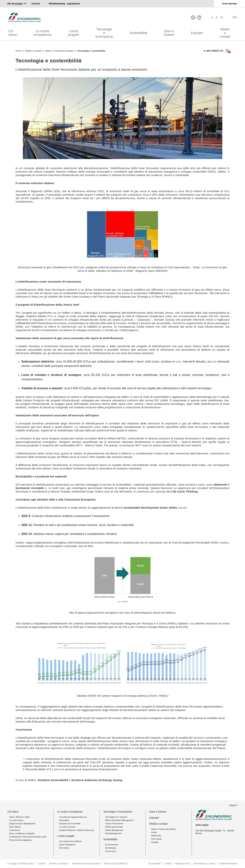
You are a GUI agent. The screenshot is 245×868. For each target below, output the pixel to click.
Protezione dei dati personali (86, 864)
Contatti (155, 842)
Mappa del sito (182, 864)
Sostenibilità (138, 33)
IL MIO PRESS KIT (217, 51)
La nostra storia (16, 820)
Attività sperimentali (114, 827)
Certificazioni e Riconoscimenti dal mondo (28, 837)
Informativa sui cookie (204, 864)
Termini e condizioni (58, 864)
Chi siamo (13, 33)
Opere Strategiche (67, 845)
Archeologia (111, 848)
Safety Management (114, 830)
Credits (168, 864)
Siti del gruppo (15, 4)
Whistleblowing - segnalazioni (64, 4)
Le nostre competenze (42, 33)
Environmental (112, 845)
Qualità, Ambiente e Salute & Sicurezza (77, 830)
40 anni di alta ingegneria (20, 840)
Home (19, 51)
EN (235, 17)
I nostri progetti (73, 33)
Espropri (197, 33)
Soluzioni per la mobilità (70, 824)
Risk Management (113, 833)
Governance (15, 830)
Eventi (154, 832)
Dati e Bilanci (15, 827)
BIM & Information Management (119, 820)
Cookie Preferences (228, 864)
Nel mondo (64, 848)
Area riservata (229, 4)
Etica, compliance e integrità (22, 833)
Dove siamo (156, 839)
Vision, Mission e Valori (19, 817)
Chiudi (232, 805)
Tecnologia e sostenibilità (91, 51)
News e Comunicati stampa (59, 51)
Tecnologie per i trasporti (116, 817)
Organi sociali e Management (22, 824)
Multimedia (156, 836)
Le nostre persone (67, 827)
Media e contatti (225, 33)
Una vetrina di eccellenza (70, 841)
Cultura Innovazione (114, 824)
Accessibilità (154, 864)
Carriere (36, 4)
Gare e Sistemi (169, 33)
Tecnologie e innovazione (104, 33)
